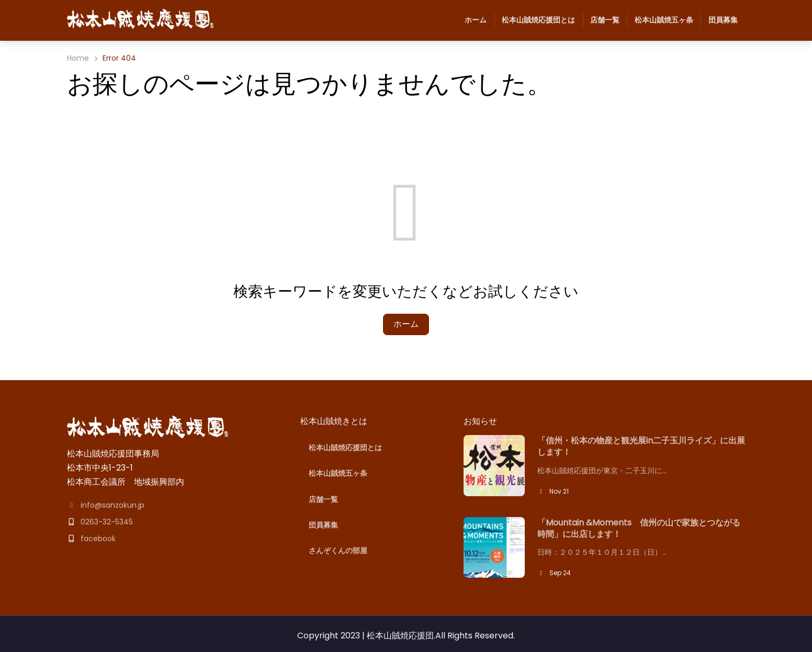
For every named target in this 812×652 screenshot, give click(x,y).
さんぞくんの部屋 (338, 551)
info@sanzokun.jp (106, 505)
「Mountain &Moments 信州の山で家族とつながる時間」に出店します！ (639, 529)
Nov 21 (553, 491)
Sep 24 (554, 573)
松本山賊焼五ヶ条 (660, 20)
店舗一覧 (601, 20)
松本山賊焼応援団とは (535, 20)
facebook (91, 539)
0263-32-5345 (100, 522)
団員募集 (719, 20)
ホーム (476, 20)
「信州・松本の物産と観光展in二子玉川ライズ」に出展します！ (641, 447)
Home (78, 58)
